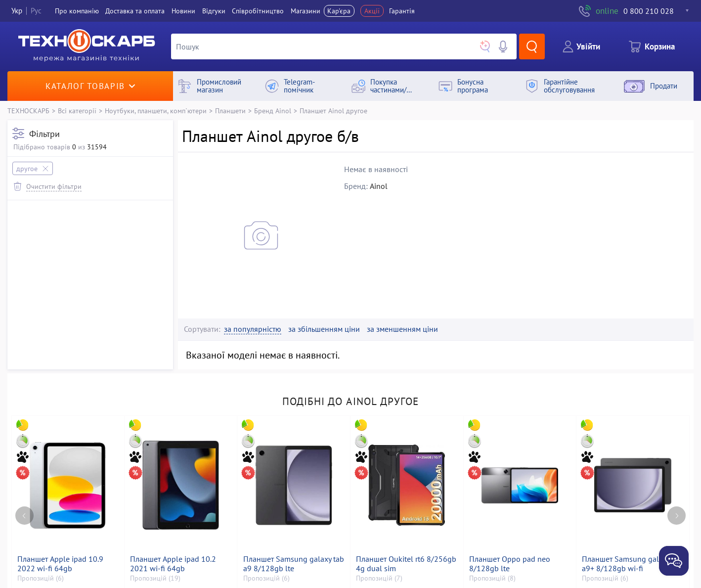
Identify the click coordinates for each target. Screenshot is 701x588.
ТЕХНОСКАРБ (28, 111)
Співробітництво (258, 11)
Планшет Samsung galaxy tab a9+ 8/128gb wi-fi (632, 564)
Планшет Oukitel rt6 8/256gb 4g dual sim (406, 564)
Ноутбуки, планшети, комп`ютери (156, 111)
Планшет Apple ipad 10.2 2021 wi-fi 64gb (173, 564)
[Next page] (677, 516)
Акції (372, 11)
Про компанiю (77, 11)
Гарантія (402, 11)
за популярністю (253, 329)
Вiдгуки (214, 11)
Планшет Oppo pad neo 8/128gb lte (510, 564)
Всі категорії (77, 111)
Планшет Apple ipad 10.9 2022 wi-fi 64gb (60, 564)
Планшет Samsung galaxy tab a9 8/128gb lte (294, 564)
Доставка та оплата (135, 11)
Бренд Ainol (273, 111)
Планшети (230, 111)
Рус (36, 11)
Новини (183, 11)
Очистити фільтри (54, 186)
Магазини (306, 11)
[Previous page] (24, 516)
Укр (17, 11)
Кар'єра (339, 11)
